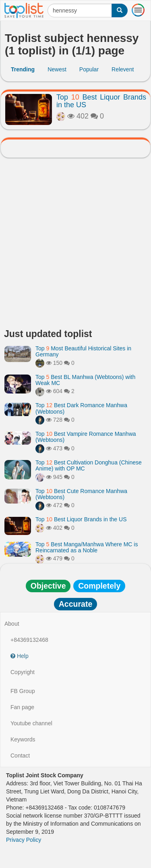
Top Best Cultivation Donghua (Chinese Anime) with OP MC (89, 465)
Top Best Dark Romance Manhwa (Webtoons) (81, 408)
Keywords (23, 739)
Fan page (22, 707)
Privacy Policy (24, 840)
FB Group (23, 691)
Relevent (123, 69)
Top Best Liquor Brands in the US (101, 101)
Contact (20, 756)
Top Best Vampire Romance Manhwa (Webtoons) (86, 437)
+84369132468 (29, 640)
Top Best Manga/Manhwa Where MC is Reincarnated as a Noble (87, 547)
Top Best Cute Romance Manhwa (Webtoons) (81, 494)
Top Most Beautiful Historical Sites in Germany (83, 351)
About (12, 624)
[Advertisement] (75, 245)
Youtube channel (31, 723)
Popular (89, 69)
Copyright (23, 672)
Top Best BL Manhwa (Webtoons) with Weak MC (85, 380)
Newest (57, 69)
